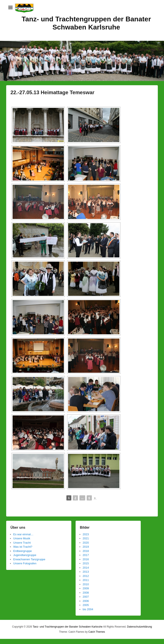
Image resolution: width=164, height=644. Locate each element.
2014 (86, 568)
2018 (86, 551)
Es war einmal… (23, 534)
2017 (86, 555)
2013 (86, 572)
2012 (86, 576)
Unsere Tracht (22, 543)
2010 (86, 584)
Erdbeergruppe (23, 551)
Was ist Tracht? (23, 547)
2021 (86, 538)
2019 (86, 547)
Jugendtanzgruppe (25, 555)
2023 (86, 534)
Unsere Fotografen (25, 563)
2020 (86, 543)
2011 (86, 580)
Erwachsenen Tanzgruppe (29, 559)
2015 (86, 563)
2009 (86, 588)
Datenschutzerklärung (140, 627)
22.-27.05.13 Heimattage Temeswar (52, 92)
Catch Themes (97, 632)
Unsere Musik (22, 538)
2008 (86, 593)
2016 (86, 559)
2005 (86, 605)
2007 (86, 597)
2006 (86, 601)
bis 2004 (88, 609)
